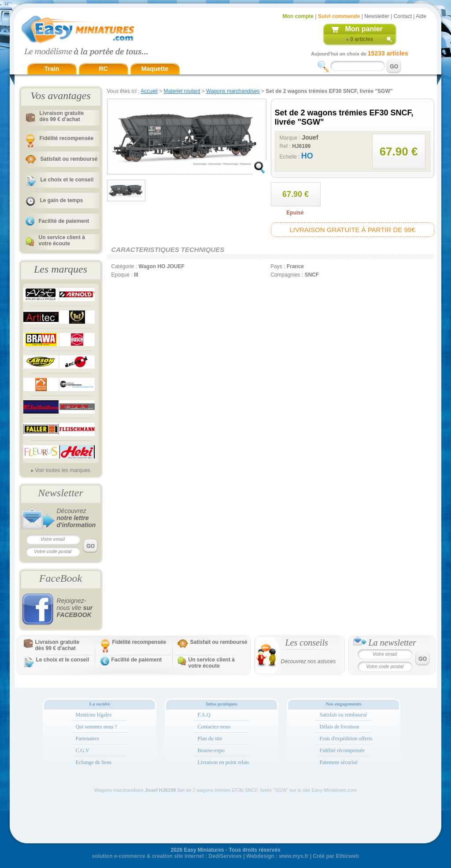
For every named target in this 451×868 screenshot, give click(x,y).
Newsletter (377, 16)
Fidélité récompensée (342, 750)
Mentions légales (94, 715)
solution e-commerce (119, 856)
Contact (403, 16)
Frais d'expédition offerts (346, 739)
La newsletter (392, 643)
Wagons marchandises (233, 91)
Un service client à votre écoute (62, 240)
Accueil (149, 91)
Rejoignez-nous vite (75, 608)
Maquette (155, 69)
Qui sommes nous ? (96, 727)
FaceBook (61, 578)
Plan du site (210, 739)
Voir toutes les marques (62, 470)
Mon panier (364, 29)
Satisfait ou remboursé (69, 159)
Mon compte (298, 16)
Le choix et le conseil (67, 180)
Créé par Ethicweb (336, 856)
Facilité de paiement (64, 221)
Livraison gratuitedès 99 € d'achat (62, 116)
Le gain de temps (62, 200)
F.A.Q (204, 715)
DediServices (225, 856)
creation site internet (178, 856)
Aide (421, 16)
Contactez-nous (214, 727)
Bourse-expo (211, 750)
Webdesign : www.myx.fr (277, 856)
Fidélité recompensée (67, 138)
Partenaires (87, 739)
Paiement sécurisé (339, 762)
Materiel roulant (182, 91)
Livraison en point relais (224, 762)
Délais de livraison (340, 727)
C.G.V (83, 750)
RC (103, 69)
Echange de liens (94, 762)
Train (52, 69)
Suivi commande (339, 16)
